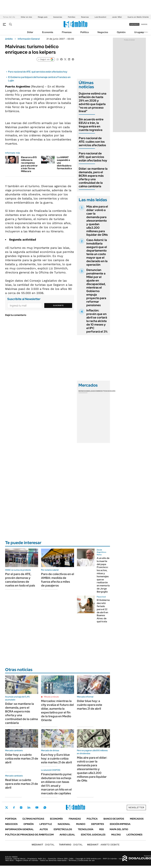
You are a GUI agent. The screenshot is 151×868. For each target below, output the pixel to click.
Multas (116, 835)
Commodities (101, 391)
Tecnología (86, 829)
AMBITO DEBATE (103, 845)
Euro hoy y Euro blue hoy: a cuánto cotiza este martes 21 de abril (56, 759)
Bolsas (91, 391)
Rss (102, 829)
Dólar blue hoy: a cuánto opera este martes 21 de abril (90, 705)
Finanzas (67, 32)
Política (85, 32)
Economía (48, 32)
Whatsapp (45, 808)
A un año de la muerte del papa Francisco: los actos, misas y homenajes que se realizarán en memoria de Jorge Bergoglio (103, 575)
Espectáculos (63, 829)
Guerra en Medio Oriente (138, 17)
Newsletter (144, 32)
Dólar (30, 32)
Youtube (37, 807)
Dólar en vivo (26, 17)
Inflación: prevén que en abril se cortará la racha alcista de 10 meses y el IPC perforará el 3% (97, 321)
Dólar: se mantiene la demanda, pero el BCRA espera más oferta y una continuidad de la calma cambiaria (93, 177)
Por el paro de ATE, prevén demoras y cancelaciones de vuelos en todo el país (20, 580)
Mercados (137, 819)
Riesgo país (43, 17)
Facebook (14, 808)
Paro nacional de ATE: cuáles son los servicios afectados (92, 142)
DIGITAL (43, 845)
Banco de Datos (114, 819)
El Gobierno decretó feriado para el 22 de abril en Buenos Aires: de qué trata (103, 611)
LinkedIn (29, 808)
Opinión (121, 32)
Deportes (98, 824)
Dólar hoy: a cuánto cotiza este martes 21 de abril (22, 759)
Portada (11, 819)
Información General (29, 39)
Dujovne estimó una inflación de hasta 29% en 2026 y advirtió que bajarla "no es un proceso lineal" (93, 102)
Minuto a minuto (51, 697)
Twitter (7, 808)
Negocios (103, 32)
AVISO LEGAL (67, 835)
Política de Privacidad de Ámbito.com (29, 835)
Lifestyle (46, 824)
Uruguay (139, 32)
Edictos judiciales (93, 835)
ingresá (144, 24)
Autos (44, 829)
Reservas (85, 17)
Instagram (21, 808)
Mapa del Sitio (119, 829)
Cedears (111, 391)
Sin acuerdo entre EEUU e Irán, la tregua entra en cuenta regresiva (91, 125)
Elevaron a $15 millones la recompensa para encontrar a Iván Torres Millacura (29, 164)
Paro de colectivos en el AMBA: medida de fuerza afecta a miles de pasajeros (58, 580)
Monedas (83, 391)
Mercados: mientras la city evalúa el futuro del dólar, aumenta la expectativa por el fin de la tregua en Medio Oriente (57, 711)
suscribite (134, 24)
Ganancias (58, 17)
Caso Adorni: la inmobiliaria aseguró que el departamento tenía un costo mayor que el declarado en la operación (97, 252)
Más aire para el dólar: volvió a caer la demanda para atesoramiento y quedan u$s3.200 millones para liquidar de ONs (97, 221)
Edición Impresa (120, 824)
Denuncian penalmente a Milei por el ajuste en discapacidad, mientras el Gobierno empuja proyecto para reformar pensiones (96, 288)
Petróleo (72, 17)
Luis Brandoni (100, 17)
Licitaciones (134, 835)
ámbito (9, 39)
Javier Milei (117, 17)
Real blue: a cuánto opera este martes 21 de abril (22, 784)
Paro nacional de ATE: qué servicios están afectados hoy (38, 72)
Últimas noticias (33, 819)
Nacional (64, 824)
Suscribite (58, 305)
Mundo (81, 824)
